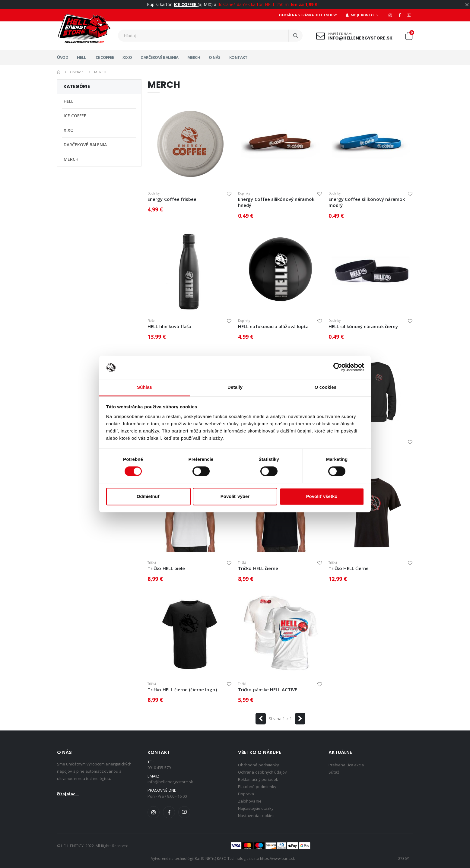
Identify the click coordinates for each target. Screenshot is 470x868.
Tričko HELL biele (166, 568)
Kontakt (238, 57)
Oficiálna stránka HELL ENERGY (308, 15)
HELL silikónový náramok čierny (363, 326)
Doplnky (154, 193)
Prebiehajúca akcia (346, 765)
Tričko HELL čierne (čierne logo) (182, 689)
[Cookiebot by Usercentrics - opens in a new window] (338, 367)
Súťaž (334, 772)
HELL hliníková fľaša (170, 326)
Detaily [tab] (235, 387)
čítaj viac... (68, 794)
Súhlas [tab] (144, 387)
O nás (215, 57)
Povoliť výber (235, 496)
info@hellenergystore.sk (360, 38)
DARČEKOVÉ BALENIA (160, 57)
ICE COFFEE (104, 57)
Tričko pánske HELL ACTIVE (268, 689)
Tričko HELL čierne (258, 568)
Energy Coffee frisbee (172, 199)
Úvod (63, 57)
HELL (81, 57)
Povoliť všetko (322, 496)
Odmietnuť (148, 496)
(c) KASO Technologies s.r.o (236, 858)
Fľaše (151, 321)
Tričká (152, 562)
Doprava (246, 794)
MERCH (194, 57)
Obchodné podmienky (259, 765)
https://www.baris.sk (277, 858)
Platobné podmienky (257, 787)
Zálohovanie (250, 801)
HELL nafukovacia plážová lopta (273, 326)
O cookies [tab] (326, 387)
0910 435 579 (159, 768)
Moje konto (360, 15)
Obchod (77, 72)
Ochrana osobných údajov (263, 772)
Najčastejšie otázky (256, 808)
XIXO (127, 57)
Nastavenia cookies (256, 816)
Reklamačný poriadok (258, 779)
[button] (409, 37)
